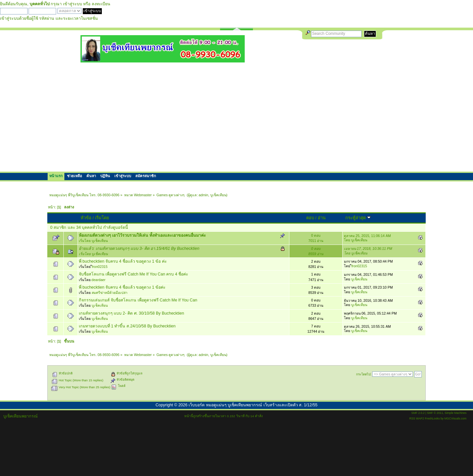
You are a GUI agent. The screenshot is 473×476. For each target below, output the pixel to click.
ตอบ (310, 218)
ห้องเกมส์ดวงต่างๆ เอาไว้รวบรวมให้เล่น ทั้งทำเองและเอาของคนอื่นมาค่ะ (142, 235)
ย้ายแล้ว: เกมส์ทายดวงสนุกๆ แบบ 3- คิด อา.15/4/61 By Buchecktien (139, 249)
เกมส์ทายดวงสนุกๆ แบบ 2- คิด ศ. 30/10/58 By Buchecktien (132, 313)
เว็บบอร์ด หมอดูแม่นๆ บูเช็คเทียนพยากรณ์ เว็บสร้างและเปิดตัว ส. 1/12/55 (253, 405)
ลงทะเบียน (101, 4)
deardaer (99, 280)
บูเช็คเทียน (218, 195)
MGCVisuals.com (455, 418)
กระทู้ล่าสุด (358, 218)
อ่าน (322, 218)
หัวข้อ (86, 218)
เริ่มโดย (102, 218)
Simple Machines (456, 413)
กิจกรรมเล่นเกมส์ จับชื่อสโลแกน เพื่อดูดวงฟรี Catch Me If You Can (138, 300)
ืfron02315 (100, 267)
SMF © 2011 (435, 413)
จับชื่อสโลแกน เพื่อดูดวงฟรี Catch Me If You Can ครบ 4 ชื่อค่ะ (134, 274)
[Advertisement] (236, 117)
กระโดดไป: (364, 374)
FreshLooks (432, 418)
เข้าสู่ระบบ (73, 4)
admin (203, 195)
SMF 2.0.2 (418, 413)
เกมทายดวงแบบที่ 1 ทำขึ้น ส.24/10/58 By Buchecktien (127, 326)
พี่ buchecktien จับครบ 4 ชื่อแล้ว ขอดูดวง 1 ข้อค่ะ (122, 287)
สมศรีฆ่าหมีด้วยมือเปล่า (110, 293)
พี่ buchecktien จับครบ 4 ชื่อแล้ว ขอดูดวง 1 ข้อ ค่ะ (123, 261)
